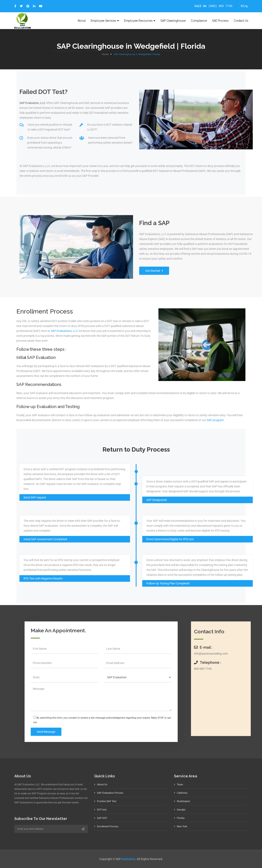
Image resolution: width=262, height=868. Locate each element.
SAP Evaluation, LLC (32, 103)
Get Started (154, 271)
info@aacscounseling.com (211, 654)
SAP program (215, 420)
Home (105, 54)
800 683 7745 (203, 669)
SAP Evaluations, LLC (64, 331)
